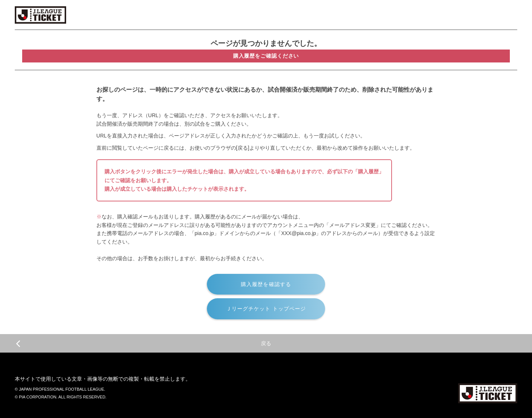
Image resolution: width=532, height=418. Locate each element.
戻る (144, 343)
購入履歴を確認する (266, 284)
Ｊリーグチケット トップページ (266, 309)
